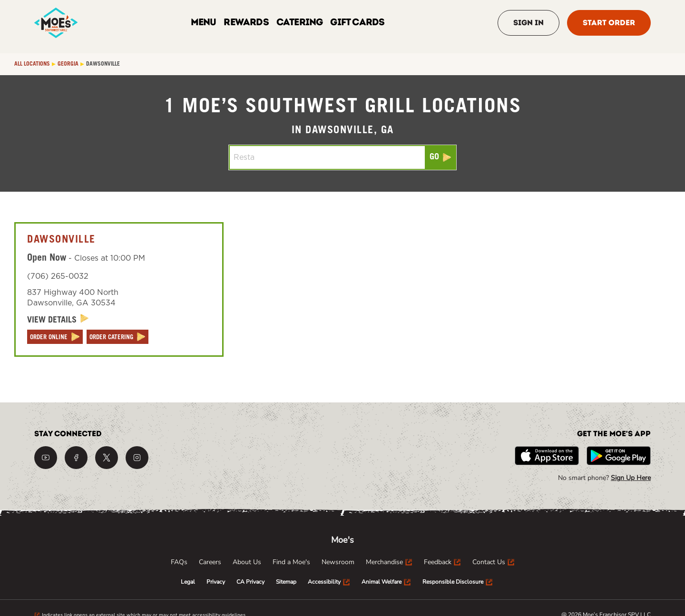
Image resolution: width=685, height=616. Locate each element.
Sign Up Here (631, 478)
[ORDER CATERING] (117, 337)
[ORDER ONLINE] (55, 337)
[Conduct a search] (327, 157)
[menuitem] (179, 562)
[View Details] (58, 320)
